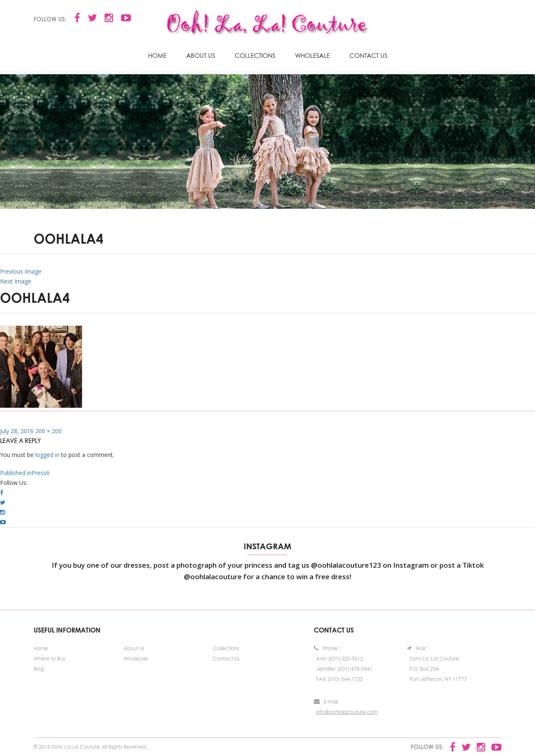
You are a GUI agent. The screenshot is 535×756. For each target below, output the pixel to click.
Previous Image (21, 271)
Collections (255, 55)
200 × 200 (48, 431)
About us (201, 55)
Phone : (327, 648)
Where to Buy (49, 659)
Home (157, 55)
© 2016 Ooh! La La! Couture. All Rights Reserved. (90, 747)
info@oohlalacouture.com (347, 712)
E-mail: (326, 702)
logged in (47, 455)
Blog (39, 669)
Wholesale (312, 55)
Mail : (417, 648)
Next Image (16, 281)
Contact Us (368, 55)
